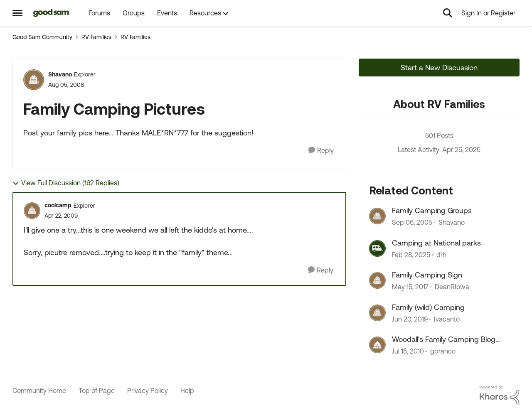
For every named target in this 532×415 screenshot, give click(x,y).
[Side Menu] (17, 13)
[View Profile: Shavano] (34, 80)
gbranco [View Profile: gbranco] (443, 351)
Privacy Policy (148, 390)
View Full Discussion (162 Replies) (66, 183)
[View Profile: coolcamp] (32, 211)
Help (187, 390)
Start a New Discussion (439, 68)
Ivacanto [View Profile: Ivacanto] (447, 319)
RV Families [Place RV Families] (96, 37)
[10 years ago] (410, 287)
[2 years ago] (411, 255)
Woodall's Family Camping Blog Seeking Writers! (444, 339)
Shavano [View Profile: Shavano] (60, 74)
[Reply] (321, 151)
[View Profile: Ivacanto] (377, 313)
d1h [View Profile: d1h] (441, 255)
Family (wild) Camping (428, 307)
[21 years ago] (412, 223)
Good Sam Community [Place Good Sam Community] (42, 37)
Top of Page (97, 390)
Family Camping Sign (427, 275)
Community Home (39, 390)
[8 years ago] (410, 319)
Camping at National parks (436, 243)
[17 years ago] (408, 351)
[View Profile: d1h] (377, 248)
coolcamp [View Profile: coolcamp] (58, 205)
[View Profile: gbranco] (377, 345)
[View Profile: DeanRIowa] (377, 280)
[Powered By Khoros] (500, 395)
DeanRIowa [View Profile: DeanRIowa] (452, 287)
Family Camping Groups (432, 210)
